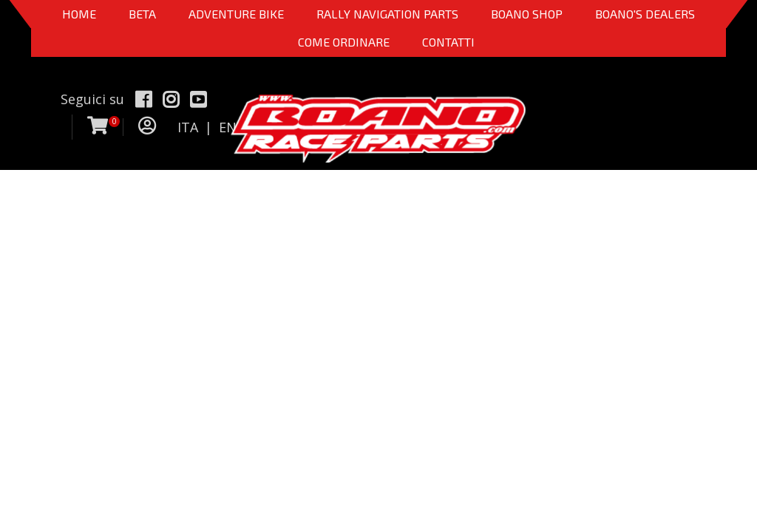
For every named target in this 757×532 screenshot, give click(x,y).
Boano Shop (527, 14)
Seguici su (92, 99)
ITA (188, 127)
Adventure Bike (236, 14)
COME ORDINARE (344, 42)
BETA (142, 14)
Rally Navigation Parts (387, 14)
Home (79, 14)
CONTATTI (448, 42)
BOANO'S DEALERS (645, 14)
